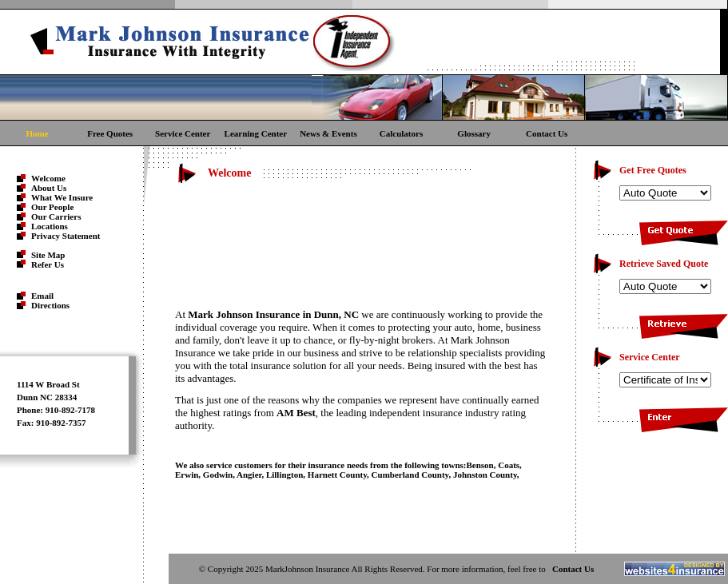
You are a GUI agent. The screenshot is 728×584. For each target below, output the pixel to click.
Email (42, 296)
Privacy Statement (66, 236)
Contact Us (547, 133)
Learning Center (256, 133)
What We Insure (62, 197)
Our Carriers (56, 217)
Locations (50, 226)
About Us (49, 188)
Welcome (48, 178)
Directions (50, 305)
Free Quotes (110, 133)
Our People (52, 207)
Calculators (401, 133)
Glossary (474, 133)
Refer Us (48, 264)
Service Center (183, 133)
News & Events (328, 133)
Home (37, 133)
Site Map (48, 255)
